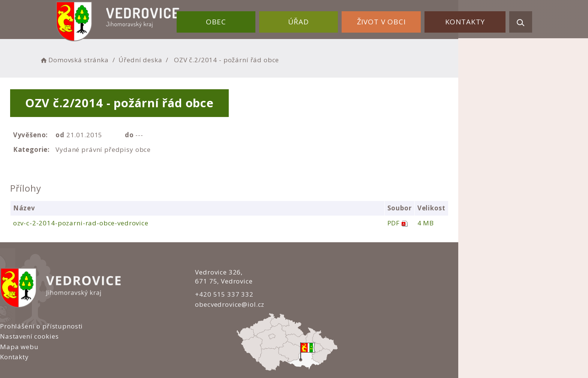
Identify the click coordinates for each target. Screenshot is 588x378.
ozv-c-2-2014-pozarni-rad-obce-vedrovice (138, 223)
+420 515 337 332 (207, 294)
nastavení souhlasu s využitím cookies (425, 356)
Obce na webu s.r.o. (373, 347)
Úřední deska (206, 58)
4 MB (498, 223)
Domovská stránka (139, 58)
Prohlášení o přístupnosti (341, 272)
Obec (245, 18)
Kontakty (469, 18)
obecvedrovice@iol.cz (212, 304)
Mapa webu (319, 293)
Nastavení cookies (329, 283)
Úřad (319, 18)
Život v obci (393, 18)
